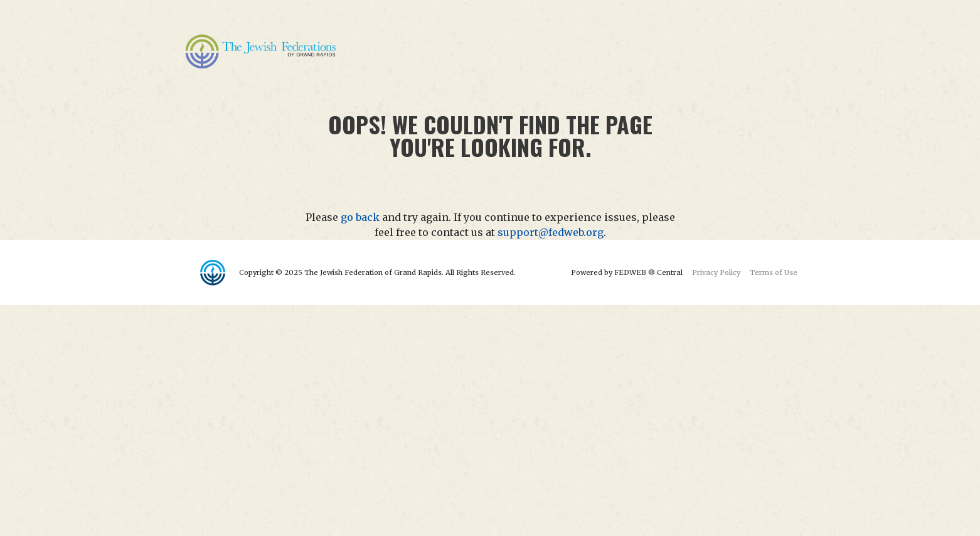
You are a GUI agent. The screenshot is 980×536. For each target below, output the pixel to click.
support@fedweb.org (551, 232)
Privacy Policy (716, 272)
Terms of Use (774, 272)
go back (360, 217)
